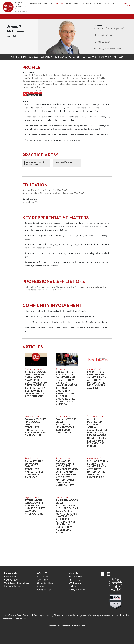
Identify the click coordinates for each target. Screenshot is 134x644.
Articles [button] (119, 57)
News (69, 4)
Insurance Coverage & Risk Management (34, 163)
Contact (110, 4)
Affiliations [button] (90, 57)
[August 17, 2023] (98, 379)
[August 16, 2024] (67, 379)
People (60, 4)
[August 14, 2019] (67, 431)
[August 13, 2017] (36, 472)
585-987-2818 (106, 35)
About (77, 4)
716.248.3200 (44, 576)
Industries (35, 4)
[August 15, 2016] (98, 472)
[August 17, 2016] (67, 472)
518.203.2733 (76, 576)
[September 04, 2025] (36, 379)
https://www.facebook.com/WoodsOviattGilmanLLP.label (103, 574)
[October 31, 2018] (98, 431)
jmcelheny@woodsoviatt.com (107, 49)
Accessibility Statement (59, 626)
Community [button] (105, 57)
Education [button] (46, 57)
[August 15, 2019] (36, 431)
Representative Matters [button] (68, 57)
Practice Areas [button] (30, 57)
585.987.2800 (12, 576)
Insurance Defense (63, 162)
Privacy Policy (78, 626)
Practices (48, 4)
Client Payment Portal (127, 6)
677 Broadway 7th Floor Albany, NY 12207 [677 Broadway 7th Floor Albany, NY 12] (77, 586)
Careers (87, 4)
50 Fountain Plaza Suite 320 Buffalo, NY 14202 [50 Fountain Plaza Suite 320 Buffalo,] (45, 586)
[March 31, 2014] (67, 515)
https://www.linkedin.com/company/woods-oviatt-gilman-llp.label (109, 574)
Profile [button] (15, 57)
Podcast (98, 4)
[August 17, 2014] (36, 515)
